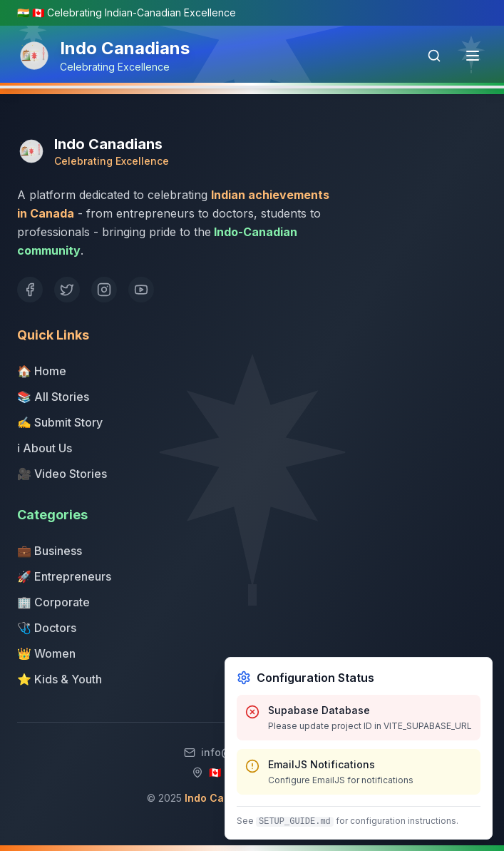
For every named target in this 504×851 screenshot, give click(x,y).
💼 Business (50, 551)
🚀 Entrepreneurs (64, 576)
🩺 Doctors (47, 628)
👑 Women (46, 653)
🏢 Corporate (53, 602)
